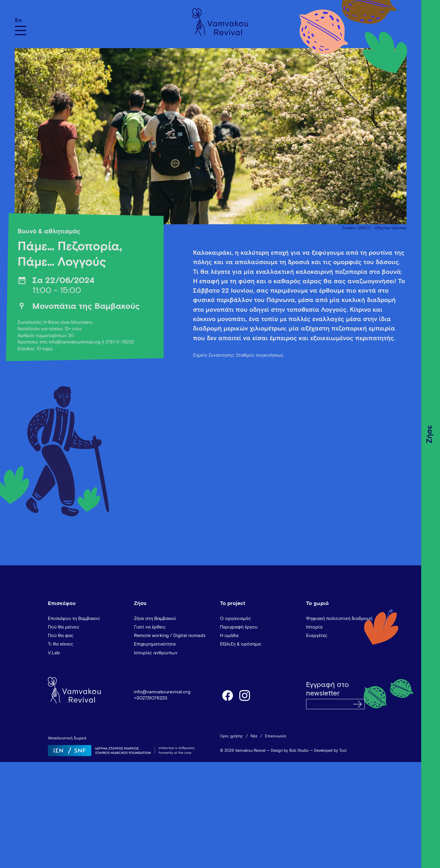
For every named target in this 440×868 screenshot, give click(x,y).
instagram (245, 695)
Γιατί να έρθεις (150, 627)
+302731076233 (151, 698)
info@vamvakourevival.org (162, 692)
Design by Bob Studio (290, 751)
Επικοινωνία (276, 736)
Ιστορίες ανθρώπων (156, 653)
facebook (227, 695)
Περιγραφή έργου (239, 627)
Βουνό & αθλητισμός (49, 232)
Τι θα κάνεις (61, 644)
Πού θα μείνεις (64, 627)
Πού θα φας (61, 636)
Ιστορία (314, 627)
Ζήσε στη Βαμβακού (155, 618)
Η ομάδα (229, 636)
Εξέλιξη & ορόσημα (240, 644)
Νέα (254, 736)
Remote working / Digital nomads (170, 636)
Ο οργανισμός (236, 618)
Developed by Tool (330, 751)
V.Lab (54, 653)
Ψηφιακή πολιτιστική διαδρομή (339, 618)
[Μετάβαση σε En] (21, 20)
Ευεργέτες (317, 636)
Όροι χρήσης (231, 736)
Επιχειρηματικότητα (155, 644)
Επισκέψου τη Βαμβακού (74, 618)
